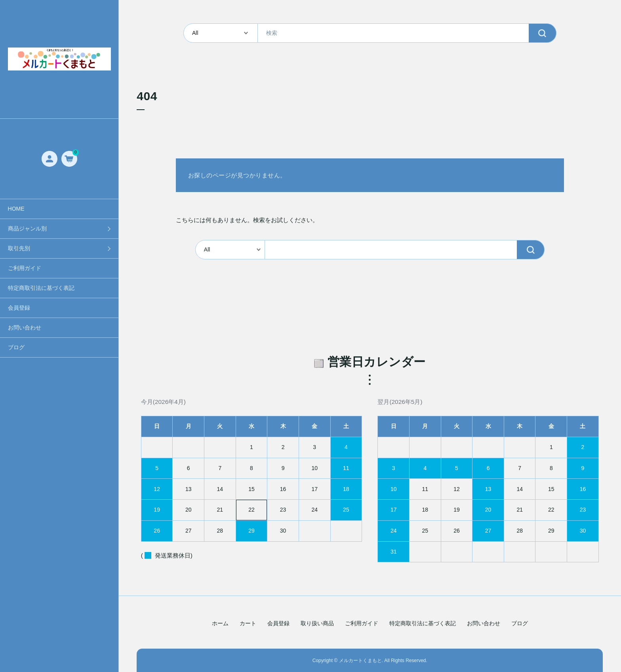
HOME (16, 209)
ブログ (16, 347)
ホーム (220, 623)
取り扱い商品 (317, 623)
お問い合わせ (25, 327)
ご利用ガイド (25, 268)
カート (248, 623)
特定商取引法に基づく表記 (41, 288)
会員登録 (19, 308)
